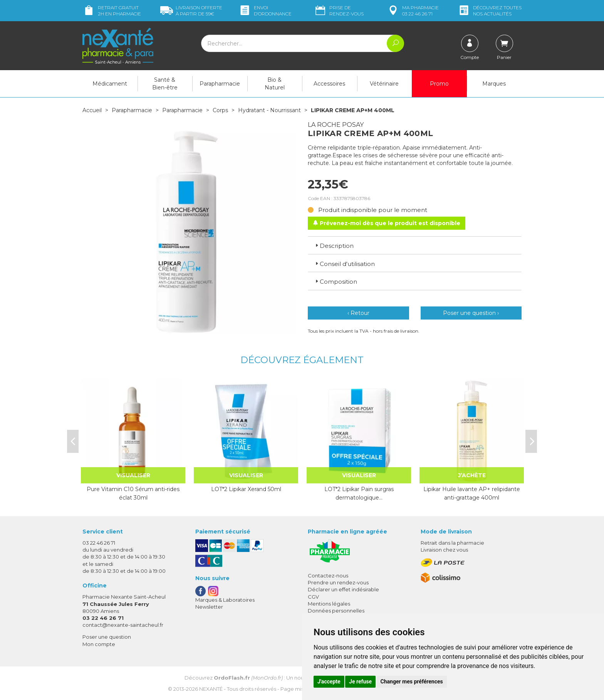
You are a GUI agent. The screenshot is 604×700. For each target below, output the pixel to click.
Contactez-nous (328, 575)
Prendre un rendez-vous (338, 582)
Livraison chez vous (444, 550)
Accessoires (329, 84)
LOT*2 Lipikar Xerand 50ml (246, 489)
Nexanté (211, 689)
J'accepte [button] (329, 681)
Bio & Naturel (275, 84)
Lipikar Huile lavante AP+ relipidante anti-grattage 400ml (472, 493)
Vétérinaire (384, 84)
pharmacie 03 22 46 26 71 (413, 11)
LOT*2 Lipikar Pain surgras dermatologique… (359, 493)
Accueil (92, 110)
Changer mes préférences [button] (412, 681)
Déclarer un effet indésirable (343, 589)
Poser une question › (471, 313)
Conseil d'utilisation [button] (344, 264)
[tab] (415, 245)
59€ (191, 11)
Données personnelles (336, 611)
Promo (439, 84)
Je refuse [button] (360, 681)
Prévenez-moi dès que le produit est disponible (387, 223)
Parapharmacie (220, 84)
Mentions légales (329, 604)
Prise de (339, 11)
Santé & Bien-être (165, 84)
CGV (313, 597)
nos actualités (490, 11)
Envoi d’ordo (265, 11)
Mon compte (99, 644)
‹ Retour (358, 313)
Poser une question (107, 637)
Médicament (110, 84)
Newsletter (209, 607)
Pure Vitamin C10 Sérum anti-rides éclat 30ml (133, 493)
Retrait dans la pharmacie (452, 543)
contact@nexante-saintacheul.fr (123, 625)
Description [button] (334, 246)
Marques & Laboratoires (225, 600)
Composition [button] (336, 282)
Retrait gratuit (112, 11)
